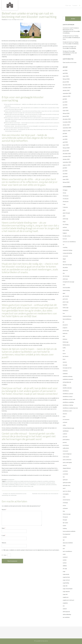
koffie (64, 348)
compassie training (67, 250)
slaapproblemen (67, 468)
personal (65, 437)
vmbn (64, 546)
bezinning (26, 481)
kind (64, 336)
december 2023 (67, 154)
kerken (20, 483)
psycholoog (66, 445)
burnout (65, 239)
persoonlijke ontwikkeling (8, 485)
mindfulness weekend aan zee (70, 408)
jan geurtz (65, 325)
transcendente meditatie (69, 531)
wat (64, 548)
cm (64, 244)
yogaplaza (65, 603)
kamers (12, 483)
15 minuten (66, 199)
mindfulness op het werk (69, 399)
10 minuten (66, 196)
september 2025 (67, 93)
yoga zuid (65, 594)
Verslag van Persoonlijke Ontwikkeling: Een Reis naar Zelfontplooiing (70, 53)
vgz (64, 540)
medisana (65, 371)
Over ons (68, 5)
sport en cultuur (67, 491)
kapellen (16, 483)
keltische (65, 333)
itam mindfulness (67, 319)
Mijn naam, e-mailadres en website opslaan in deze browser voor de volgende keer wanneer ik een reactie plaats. (31, 550)
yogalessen (66, 597)
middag (65, 385)
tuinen (29, 486)
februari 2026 (66, 79)
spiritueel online (67, 483)
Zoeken (73, 19)
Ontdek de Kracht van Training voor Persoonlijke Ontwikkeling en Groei (71, 37)
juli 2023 (65, 168)
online (64, 425)
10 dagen (65, 190)
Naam (4, 528)
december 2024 (67, 119)
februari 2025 (66, 113)
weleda (65, 560)
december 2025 (67, 85)
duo (64, 273)
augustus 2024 (67, 131)
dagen (64, 259)
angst (64, 222)
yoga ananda (66, 574)
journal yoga (66, 331)
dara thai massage (67, 265)
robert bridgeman (67, 454)
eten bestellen (66, 288)
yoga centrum (66, 580)
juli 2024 (65, 133)
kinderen (65, 339)
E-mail (4, 535)
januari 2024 (66, 151)
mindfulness (66, 391)
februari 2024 (66, 148)
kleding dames (66, 345)
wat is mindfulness (67, 551)
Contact (75, 5)
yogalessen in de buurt (68, 600)
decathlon (65, 267)
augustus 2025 (67, 96)
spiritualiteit (42, 485)
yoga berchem (66, 577)
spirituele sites (67, 485)
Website (4, 543)
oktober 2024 (66, 125)
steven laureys (66, 500)
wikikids (65, 566)
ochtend (65, 422)
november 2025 (67, 88)
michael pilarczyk (67, 382)
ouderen (65, 434)
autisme (65, 227)
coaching (65, 247)
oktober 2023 (66, 159)
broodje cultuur (67, 236)
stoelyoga (65, 503)
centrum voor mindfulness (69, 242)
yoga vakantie (66, 591)
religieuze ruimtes (19, 485)
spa (64, 477)
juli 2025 (65, 99)
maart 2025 (66, 111)
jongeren (65, 328)
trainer (64, 526)
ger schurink (66, 296)
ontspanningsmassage (68, 428)
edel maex (65, 279)
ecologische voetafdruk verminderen (46, 481)
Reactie (4, 510)
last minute (66, 356)
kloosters (36, 483)
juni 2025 (65, 102)
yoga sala (65, 586)
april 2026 (65, 73)
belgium (65, 233)
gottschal (65, 299)
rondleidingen (33, 485)
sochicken (65, 471)
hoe (64, 313)
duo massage (66, 276)
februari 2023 (66, 182)
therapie (65, 520)
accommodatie (9, 481)
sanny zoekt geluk (67, 462)
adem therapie (66, 213)
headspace (66, 310)
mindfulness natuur (68, 396)
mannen (65, 362)
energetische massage (68, 282)
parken (53, 483)
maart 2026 (66, 76)
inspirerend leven (67, 316)
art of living (66, 224)
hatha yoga (66, 308)
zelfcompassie (66, 612)
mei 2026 (65, 70)
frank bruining (66, 290)
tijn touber (65, 523)
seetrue (65, 465)
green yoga (66, 302)
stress (64, 505)
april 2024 (65, 142)
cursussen (65, 256)
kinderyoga (66, 342)
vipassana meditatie (68, 543)
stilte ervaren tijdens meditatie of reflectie (12, 486)
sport (64, 488)
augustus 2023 (67, 165)
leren (64, 359)
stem (64, 497)
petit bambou (66, 439)
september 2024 (67, 128)
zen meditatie (66, 617)
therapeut (65, 517)
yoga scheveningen (68, 589)
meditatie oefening (68, 376)
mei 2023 (65, 174)
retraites (27, 485)
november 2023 (67, 156)
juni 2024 (65, 136)
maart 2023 (66, 179)
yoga (32, 486)
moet (64, 417)
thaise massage (67, 514)
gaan (64, 293)
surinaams (65, 508)
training (65, 528)
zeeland (65, 609)
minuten (65, 414)
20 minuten (66, 201)
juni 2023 (65, 171)
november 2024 (67, 122)
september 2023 (67, 162)
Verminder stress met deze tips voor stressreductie (46, 494)
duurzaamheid (32, 481)
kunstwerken (42, 483)
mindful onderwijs (67, 388)
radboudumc (66, 448)
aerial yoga (65, 219)
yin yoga (65, 569)
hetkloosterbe (20, 20)
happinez (65, 305)
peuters (65, 442)
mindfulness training (68, 405)
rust (38, 485)
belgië (22, 481)
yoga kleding (66, 583)
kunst (64, 353)
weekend (65, 557)
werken (65, 563)
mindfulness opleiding (68, 402)
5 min (64, 204)
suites (25, 486)
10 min (64, 193)
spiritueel (65, 480)
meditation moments (68, 379)
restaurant (65, 451)
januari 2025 (66, 116)
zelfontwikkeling (67, 614)
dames (64, 262)
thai (64, 511)
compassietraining (67, 253)
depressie (65, 270)
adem (64, 210)
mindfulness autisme (68, 394)
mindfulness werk (67, 411)
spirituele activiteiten (51, 485)
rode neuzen (66, 457)
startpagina (66, 494)
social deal (65, 474)
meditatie (49, 483)
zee (64, 606)
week (64, 554)
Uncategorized (10, 480)
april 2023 (65, 176)
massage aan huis (67, 368)
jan (64, 322)
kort (64, 351)
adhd (64, 216)
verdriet (65, 537)
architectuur (17, 481)
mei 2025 (65, 105)
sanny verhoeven (67, 460)
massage (65, 365)
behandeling (66, 230)
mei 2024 (65, 139)
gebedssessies (6, 483)
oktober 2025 (66, 90)
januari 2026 (66, 82)
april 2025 (65, 108)
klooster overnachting (28, 483)
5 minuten (65, 207)
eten (64, 285)
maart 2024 (66, 145)
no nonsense (66, 419)
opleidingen (66, 431)
